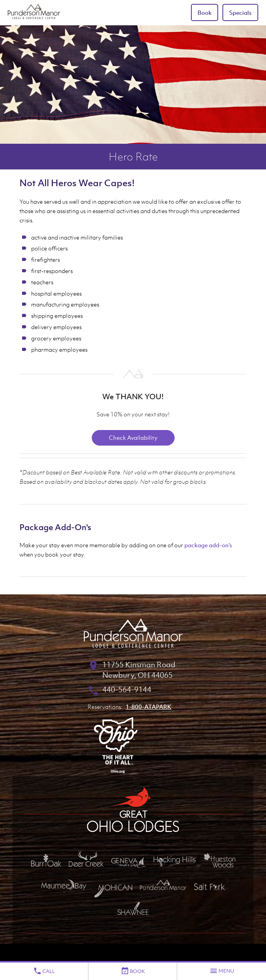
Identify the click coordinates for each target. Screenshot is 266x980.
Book (205, 12)
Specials (240, 12)
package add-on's (208, 545)
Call (44, 971)
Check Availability (133, 437)
